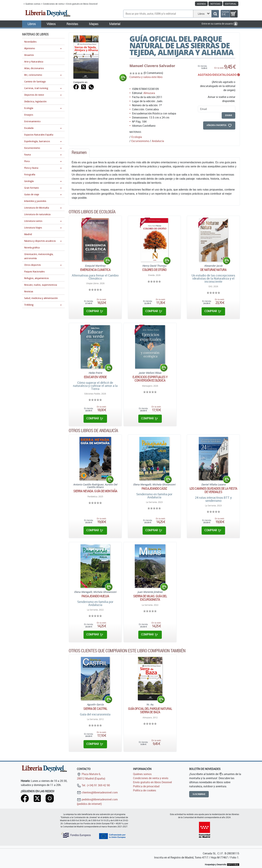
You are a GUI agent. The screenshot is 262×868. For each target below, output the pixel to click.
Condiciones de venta (53, 4)
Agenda (201, 4)
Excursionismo (140, 141)
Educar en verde (95, 377)
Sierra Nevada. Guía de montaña (95, 491)
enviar (228, 115)
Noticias (215, 4)
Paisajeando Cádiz (154, 488)
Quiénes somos (33, 4)
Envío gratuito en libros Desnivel (82, 4)
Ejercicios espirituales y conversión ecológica (150, 379)
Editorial (231, 4)
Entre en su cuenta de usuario (220, 24)
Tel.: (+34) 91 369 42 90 (93, 785)
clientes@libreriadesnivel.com (97, 792)
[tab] (79, 153)
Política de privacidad (146, 786)
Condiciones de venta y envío (151, 778)
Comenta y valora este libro (146, 77)
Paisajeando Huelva (95, 596)
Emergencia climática (95, 270)
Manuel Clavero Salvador (152, 66)
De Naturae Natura (213, 270)
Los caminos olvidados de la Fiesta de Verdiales (213, 490)
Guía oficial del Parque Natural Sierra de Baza (150, 710)
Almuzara (149, 93)
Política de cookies (145, 790)
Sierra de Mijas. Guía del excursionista (150, 598)
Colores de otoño (154, 270)
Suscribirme (199, 794)
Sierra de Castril (95, 709)
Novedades (30, 42)
